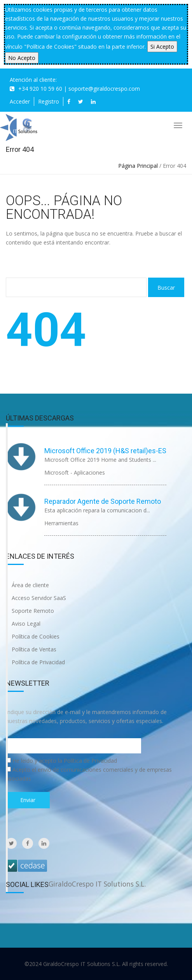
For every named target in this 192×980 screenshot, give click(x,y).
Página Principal (138, 166)
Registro (49, 101)
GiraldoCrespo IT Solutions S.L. (97, 884)
